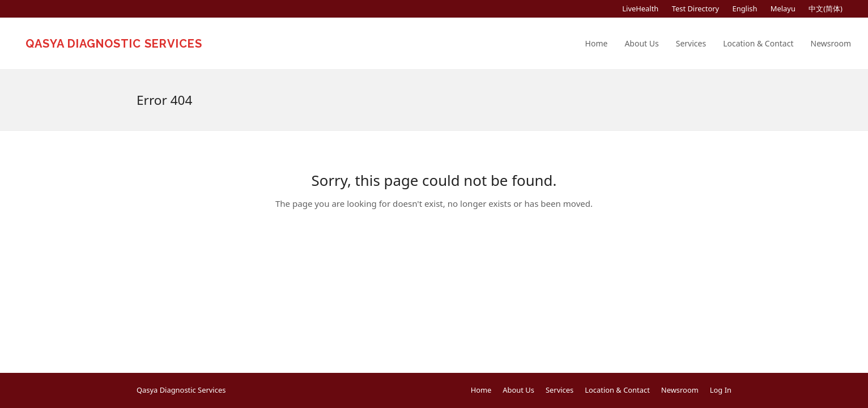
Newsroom (680, 390)
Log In (721, 390)
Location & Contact (617, 390)
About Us (518, 390)
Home (481, 390)
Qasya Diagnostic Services (114, 44)
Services (559, 390)
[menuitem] (744, 9)
